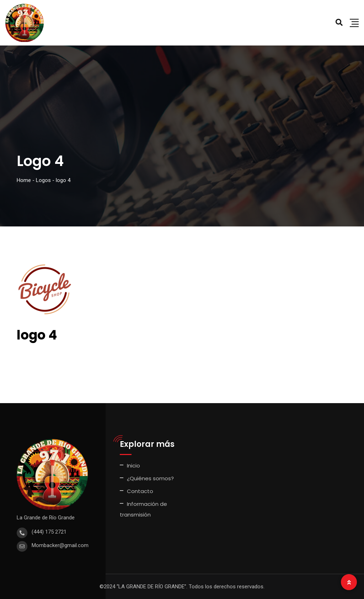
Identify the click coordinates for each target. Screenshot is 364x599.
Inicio (133, 466)
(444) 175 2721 (49, 532)
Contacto (140, 491)
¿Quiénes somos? (150, 478)
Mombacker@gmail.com (60, 545)
